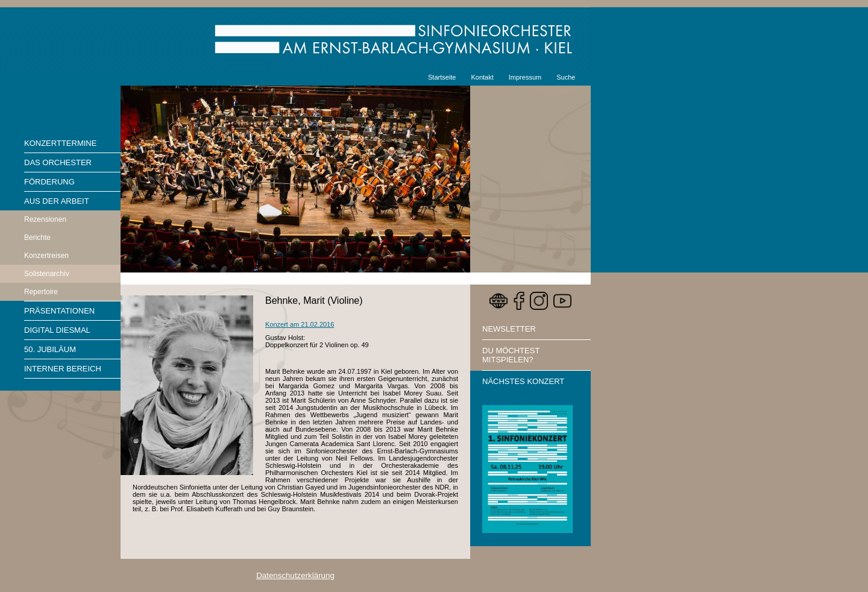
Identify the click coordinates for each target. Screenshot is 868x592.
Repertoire (41, 292)
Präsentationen (59, 311)
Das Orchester (58, 162)
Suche (566, 77)
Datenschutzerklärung (295, 575)
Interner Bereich (63, 369)
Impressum (525, 77)
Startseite (442, 77)
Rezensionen (45, 219)
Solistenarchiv (47, 274)
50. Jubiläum (50, 349)
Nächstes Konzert (523, 381)
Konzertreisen (46, 256)
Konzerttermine (60, 143)
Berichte (37, 238)
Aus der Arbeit (57, 201)
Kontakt (482, 77)
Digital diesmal (57, 330)
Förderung (49, 182)
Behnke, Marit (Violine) (314, 301)
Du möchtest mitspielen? (511, 355)
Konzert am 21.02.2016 (300, 324)
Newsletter (509, 329)
